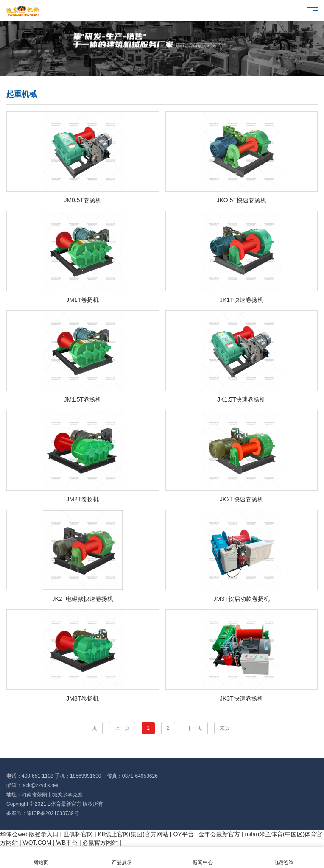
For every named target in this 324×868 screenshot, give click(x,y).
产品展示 (121, 858)
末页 (225, 728)
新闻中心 (202, 858)
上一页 (122, 728)
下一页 (195, 728)
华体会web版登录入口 (29, 834)
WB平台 (67, 843)
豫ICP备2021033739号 (53, 813)
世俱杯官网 (78, 834)
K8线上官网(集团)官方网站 (133, 834)
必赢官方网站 (100, 843)
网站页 (40, 858)
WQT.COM (37, 843)
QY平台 (183, 834)
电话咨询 (283, 858)
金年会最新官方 (219, 834)
